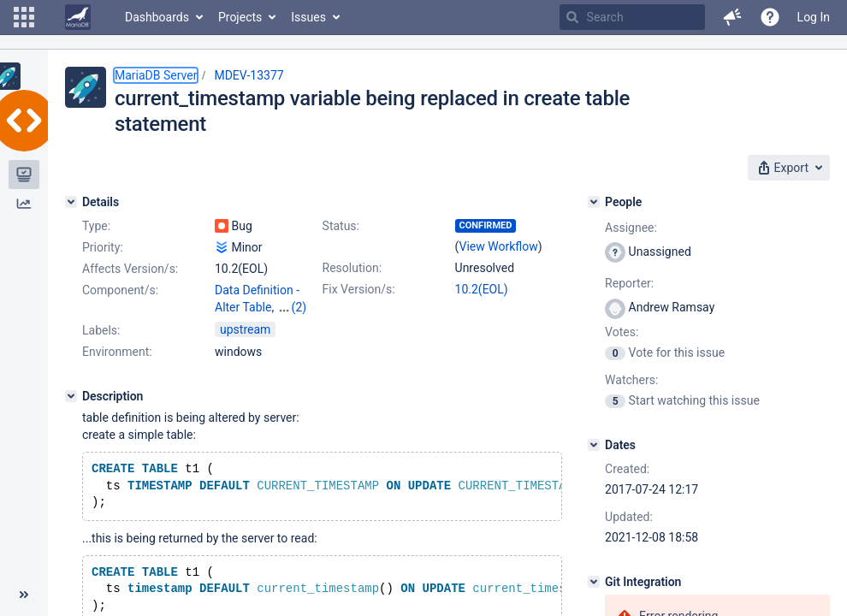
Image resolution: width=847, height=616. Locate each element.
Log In (814, 17)
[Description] (71, 396)
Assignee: (631, 228)
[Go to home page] (78, 17)
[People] (594, 202)
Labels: (101, 330)
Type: (96, 226)
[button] (24, 17)
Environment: (117, 352)
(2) (299, 307)
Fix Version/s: (359, 289)
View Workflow (499, 246)
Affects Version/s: (130, 269)
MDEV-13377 (249, 75)
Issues (308, 17)
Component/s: (120, 290)
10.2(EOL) (482, 289)
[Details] (71, 202)
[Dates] (594, 445)
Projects (240, 17)
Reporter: (629, 283)
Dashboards (157, 17)
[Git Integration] (594, 582)
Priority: (103, 247)
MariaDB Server (156, 75)
